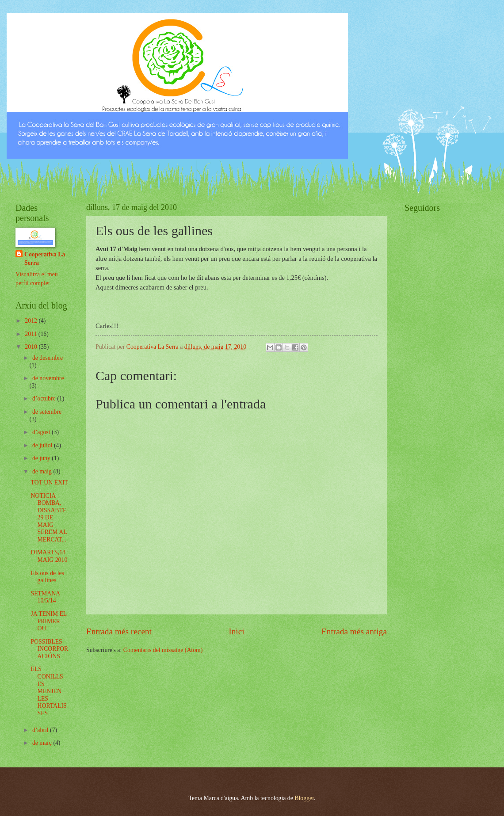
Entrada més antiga (354, 631)
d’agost (42, 432)
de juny (42, 458)
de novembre (48, 378)
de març (43, 743)
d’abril (41, 730)
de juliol (43, 445)
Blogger (304, 798)
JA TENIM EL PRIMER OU (48, 621)
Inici (236, 631)
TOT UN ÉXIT (49, 482)
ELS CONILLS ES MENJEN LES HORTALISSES (48, 691)
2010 (32, 347)
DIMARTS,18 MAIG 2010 (49, 556)
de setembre (47, 412)
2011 (32, 334)
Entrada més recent (119, 631)
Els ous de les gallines (47, 577)
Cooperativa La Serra (45, 259)
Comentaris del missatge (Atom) (163, 650)
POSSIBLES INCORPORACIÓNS (49, 649)
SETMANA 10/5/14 (45, 597)
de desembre (48, 358)
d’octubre (45, 398)
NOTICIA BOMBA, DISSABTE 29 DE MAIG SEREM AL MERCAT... (49, 518)
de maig (43, 471)
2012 (32, 321)
